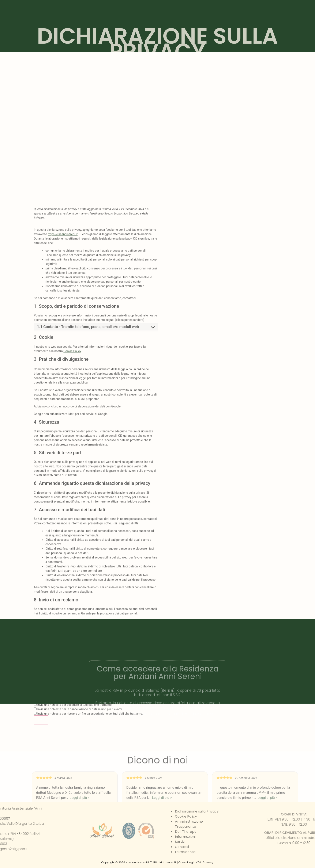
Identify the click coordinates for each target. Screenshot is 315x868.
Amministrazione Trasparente (189, 824)
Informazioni (185, 837)
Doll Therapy (186, 832)
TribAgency (205, 862)
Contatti (182, 847)
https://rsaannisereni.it (63, 450)
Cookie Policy (72, 567)
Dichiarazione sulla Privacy (197, 811)
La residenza (185, 852)
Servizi (180, 842)
